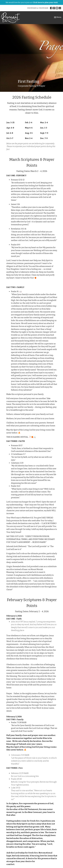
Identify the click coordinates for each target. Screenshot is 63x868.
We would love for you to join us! (32, 2)
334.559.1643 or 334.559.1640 (38, 8)
